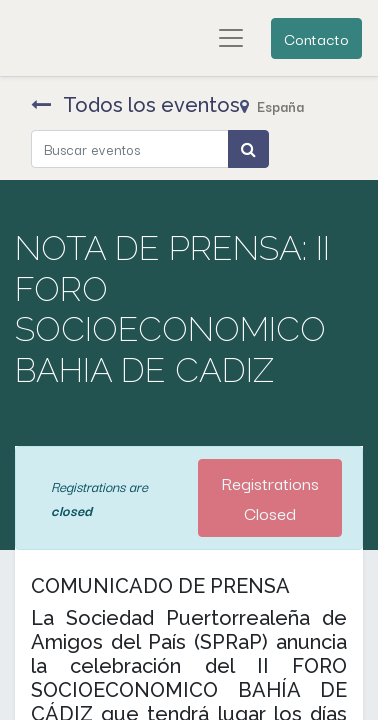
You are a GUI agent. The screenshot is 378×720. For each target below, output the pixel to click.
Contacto (316, 38)
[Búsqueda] (248, 149)
